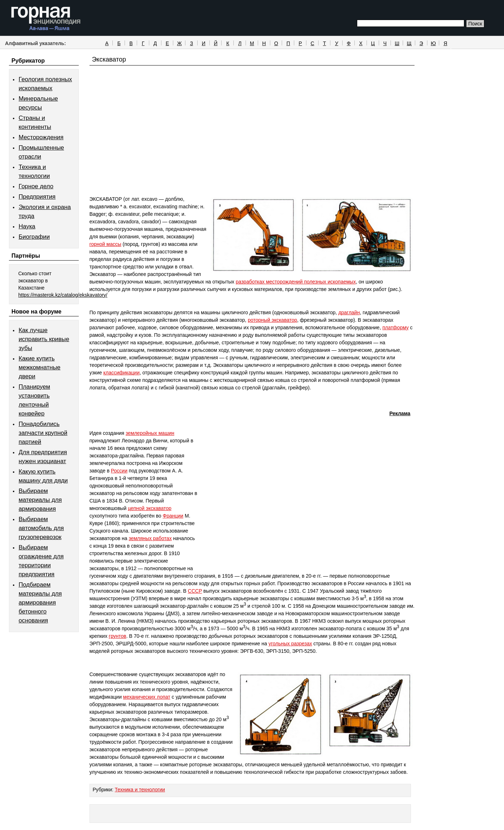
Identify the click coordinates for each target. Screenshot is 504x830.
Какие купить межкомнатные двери (40, 367)
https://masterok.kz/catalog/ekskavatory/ (63, 295)
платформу (396, 327)
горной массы (105, 244)
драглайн (349, 312)
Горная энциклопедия (46, 19)
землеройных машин (150, 433)
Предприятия (37, 197)
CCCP (195, 591)
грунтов (118, 636)
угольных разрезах (290, 644)
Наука (27, 226)
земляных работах (150, 538)
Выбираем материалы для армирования (40, 500)
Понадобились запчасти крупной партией (43, 433)
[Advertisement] (252, 144)
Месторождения (41, 137)
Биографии (34, 237)
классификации (122, 373)
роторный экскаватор (272, 320)
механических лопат (147, 697)
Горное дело (36, 186)
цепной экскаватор (150, 508)
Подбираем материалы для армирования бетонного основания (40, 603)
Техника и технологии (140, 790)
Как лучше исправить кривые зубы (44, 339)
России (119, 471)
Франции (173, 516)
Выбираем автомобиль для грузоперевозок (41, 528)
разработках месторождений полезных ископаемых (296, 282)
